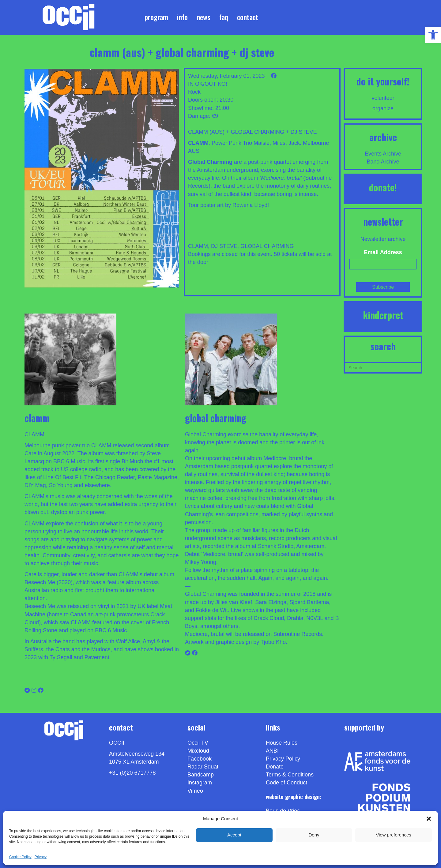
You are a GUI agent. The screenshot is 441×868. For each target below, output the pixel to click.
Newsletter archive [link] (383, 239)
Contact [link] (248, 17)
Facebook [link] (200, 759)
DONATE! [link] (383, 187)
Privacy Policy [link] (283, 759)
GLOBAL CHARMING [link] (267, 246)
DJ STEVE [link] (224, 246)
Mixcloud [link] (198, 751)
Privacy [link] (41, 857)
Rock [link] (194, 92)
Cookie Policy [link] (20, 857)
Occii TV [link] (198, 743)
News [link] (204, 17)
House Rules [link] (282, 743)
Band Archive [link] (383, 162)
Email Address (383, 252)
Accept (234, 835)
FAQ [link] (224, 17)
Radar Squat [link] (203, 767)
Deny (314, 835)
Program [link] (156, 17)
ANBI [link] (272, 751)
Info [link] (182, 17)
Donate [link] (275, 767)
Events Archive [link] (383, 154)
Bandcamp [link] (201, 775)
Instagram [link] (200, 783)
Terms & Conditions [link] (290, 775)
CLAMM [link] (198, 246)
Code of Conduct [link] (286, 783)
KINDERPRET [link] (383, 315)
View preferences (394, 835)
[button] (429, 819)
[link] (433, 35)
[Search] (383, 367)
